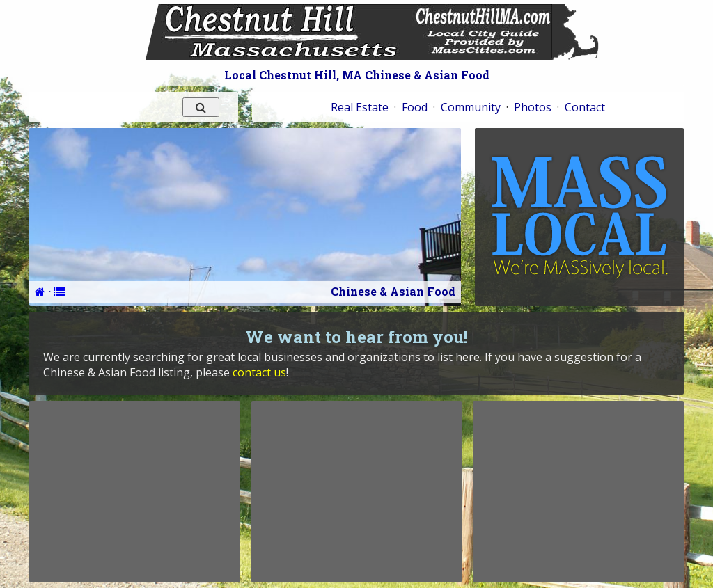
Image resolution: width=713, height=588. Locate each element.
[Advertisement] (134, 491)
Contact (585, 107)
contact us (259, 372)
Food (415, 107)
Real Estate (360, 107)
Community (471, 107)
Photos (533, 107)
